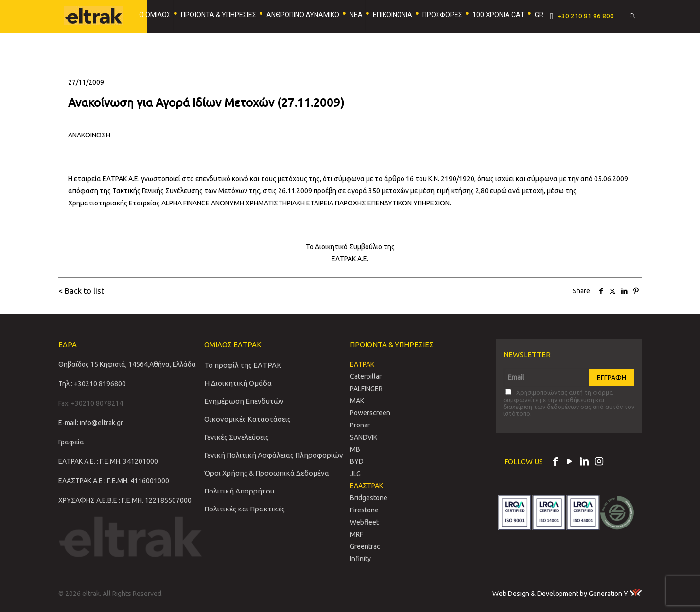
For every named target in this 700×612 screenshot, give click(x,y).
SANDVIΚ (364, 437)
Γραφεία (71, 442)
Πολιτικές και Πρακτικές (245, 509)
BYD (357, 461)
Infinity (360, 559)
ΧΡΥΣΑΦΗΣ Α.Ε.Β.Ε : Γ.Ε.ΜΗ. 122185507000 (125, 500)
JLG (355, 474)
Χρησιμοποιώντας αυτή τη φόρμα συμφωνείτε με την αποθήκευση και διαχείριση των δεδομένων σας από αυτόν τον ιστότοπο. (569, 403)
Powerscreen (370, 413)
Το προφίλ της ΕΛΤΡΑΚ (243, 365)
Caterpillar (366, 376)
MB (355, 449)
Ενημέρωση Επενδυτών (244, 401)
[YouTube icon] (570, 462)
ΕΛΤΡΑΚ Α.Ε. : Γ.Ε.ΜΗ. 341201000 (108, 461)
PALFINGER (366, 389)
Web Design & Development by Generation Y (567, 594)
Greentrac (365, 546)
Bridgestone (369, 498)
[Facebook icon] (555, 462)
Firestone (364, 510)
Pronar (360, 425)
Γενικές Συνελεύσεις (236, 437)
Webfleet (364, 522)
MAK (357, 401)
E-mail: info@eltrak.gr (91, 423)
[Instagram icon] (599, 462)
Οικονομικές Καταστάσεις (247, 419)
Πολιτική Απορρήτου (239, 491)
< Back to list (81, 291)
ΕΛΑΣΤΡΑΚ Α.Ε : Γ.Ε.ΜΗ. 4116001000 (114, 481)
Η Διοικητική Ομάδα (238, 383)
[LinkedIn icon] (584, 462)
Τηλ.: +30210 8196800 (92, 384)
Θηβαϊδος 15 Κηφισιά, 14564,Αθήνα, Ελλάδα (127, 364)
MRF (357, 534)
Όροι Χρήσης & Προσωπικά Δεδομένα (267, 473)
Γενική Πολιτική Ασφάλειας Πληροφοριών (274, 455)
